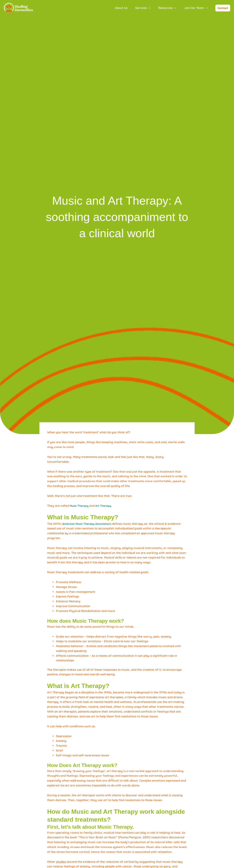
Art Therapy (105, 506)
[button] (223, 8)
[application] (154, 8)
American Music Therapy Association (88, 524)
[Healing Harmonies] (18, 8)
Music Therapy (80, 506)
